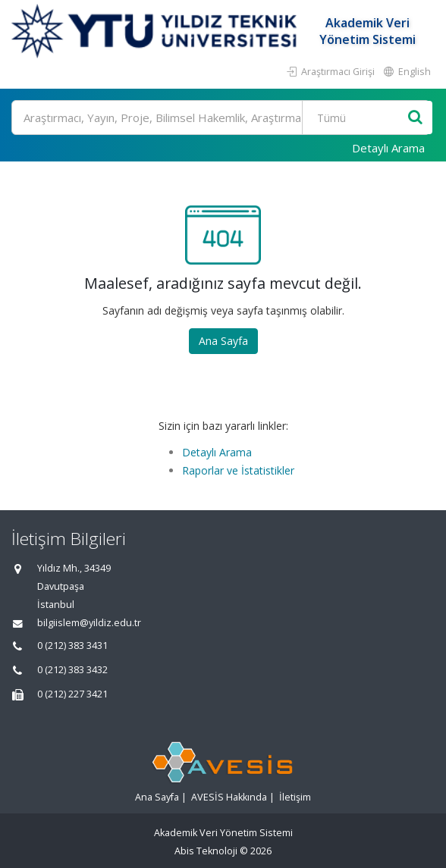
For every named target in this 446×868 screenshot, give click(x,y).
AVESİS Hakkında (229, 797)
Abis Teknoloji (206, 851)
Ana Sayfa (223, 341)
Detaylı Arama (388, 148)
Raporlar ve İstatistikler (238, 470)
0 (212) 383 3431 (72, 646)
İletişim (295, 797)
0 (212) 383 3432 (72, 670)
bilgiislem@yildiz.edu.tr (89, 623)
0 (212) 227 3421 (72, 694)
